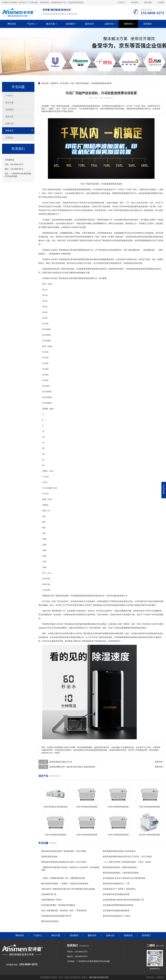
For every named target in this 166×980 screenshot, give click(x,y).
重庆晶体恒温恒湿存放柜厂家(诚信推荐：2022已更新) (64, 851)
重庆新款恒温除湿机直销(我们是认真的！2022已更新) (64, 862)
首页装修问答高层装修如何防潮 (116, 894)
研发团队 (135, 2)
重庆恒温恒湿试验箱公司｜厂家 (116, 884)
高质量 (124, 193)
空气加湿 (146, 259)
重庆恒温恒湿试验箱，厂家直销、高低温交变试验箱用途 (65, 884)
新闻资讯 (128, 24)
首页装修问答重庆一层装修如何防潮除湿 (58, 905)
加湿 (78, 189)
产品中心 (31, 24)
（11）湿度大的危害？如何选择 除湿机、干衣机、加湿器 (127, 862)
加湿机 (134, 237)
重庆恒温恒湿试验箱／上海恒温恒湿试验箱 (121, 873)
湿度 (59, 206)
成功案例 (70, 24)
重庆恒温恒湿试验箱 (50, 921)
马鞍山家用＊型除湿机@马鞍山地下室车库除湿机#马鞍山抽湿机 (68, 889)
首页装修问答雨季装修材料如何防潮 (118, 905)
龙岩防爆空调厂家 (49, 894)
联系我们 (148, 24)
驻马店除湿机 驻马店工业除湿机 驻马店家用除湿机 (124, 878)
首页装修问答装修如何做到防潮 (116, 911)
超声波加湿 (55, 189)
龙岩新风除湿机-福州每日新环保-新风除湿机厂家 (123, 900)
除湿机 (155, 633)
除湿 (46, 637)
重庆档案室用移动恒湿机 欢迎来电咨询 (119, 851)
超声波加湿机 (69, 269)
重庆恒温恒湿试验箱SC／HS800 (116, 916)
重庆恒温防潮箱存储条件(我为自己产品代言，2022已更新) (127, 857)
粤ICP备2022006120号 (99, 977)
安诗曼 (89, 240)
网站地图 (148, 2)
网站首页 (12, 24)
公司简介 (122, 2)
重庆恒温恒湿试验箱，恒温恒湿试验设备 (120, 867)
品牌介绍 (109, 24)
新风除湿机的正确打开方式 (61, 762)
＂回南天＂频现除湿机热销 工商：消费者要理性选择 (63, 878)
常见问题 (64, 83)
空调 (93, 615)
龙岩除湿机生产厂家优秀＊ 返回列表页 (119, 889)
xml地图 (161, 2)
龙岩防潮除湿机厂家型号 (52, 900)
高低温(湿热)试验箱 (49, 857)
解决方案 (51, 24)
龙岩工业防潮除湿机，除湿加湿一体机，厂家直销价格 (64, 911)
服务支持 (89, 24)
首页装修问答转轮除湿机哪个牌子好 (56, 916)
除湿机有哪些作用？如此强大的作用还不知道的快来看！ (73, 767)
